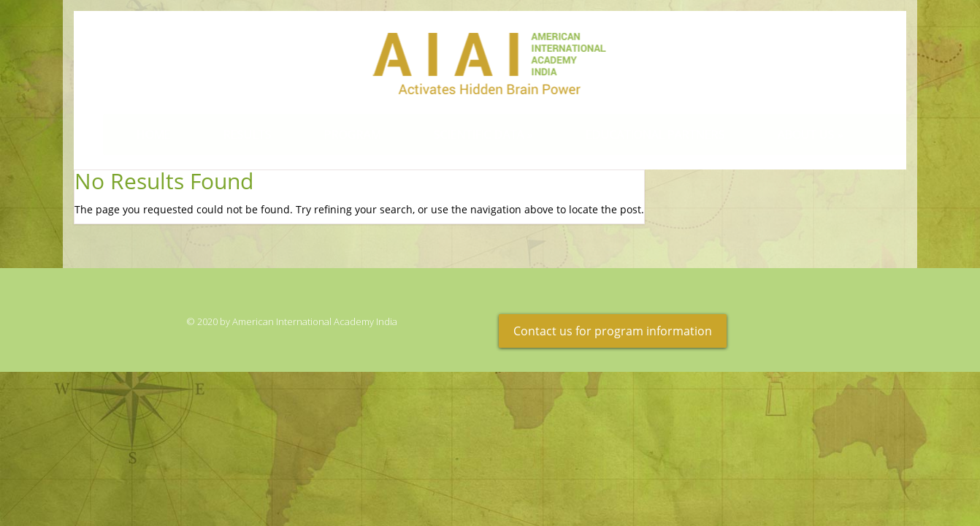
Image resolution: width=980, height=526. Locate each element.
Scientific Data (470, 134)
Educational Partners (642, 134)
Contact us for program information (613, 331)
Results (234, 134)
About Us (797, 134)
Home (140, 134)
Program (339, 134)
